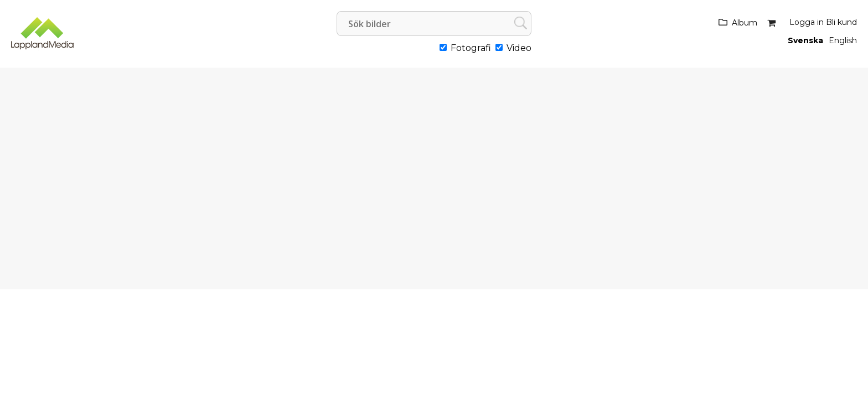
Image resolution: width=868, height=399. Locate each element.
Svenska (805, 40)
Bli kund (841, 22)
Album (745, 23)
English (843, 40)
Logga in (807, 22)
